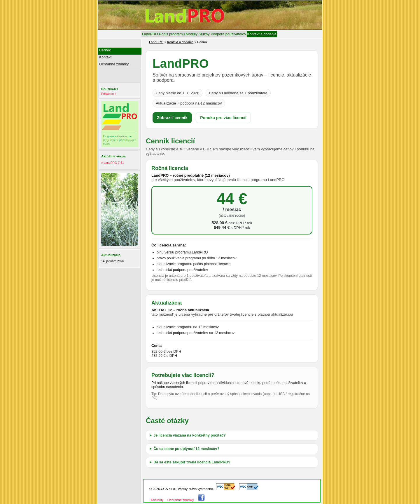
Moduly (192, 34)
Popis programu (172, 34)
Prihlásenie (109, 94)
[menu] (120, 58)
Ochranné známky (114, 64)
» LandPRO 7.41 (112, 163)
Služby (204, 34)
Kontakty (157, 500)
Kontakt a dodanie (262, 34)
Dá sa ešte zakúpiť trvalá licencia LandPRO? (192, 462)
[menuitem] (150, 34)
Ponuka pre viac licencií (223, 118)
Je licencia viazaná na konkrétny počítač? (189, 435)
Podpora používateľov (228, 34)
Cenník (105, 50)
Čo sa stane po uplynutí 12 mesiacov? (186, 449)
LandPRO (150, 34)
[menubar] (209, 34)
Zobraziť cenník (172, 118)
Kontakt (105, 57)
